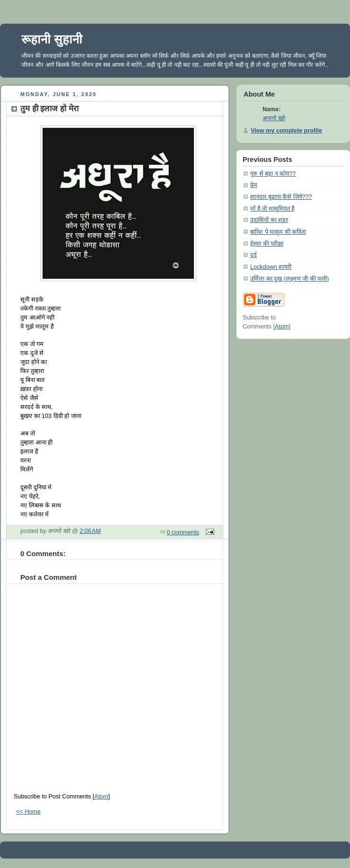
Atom (101, 797)
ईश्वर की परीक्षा (267, 244)
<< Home (28, 812)
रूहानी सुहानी (52, 39)
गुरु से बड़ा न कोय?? (273, 174)
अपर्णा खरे (274, 118)
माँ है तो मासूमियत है (272, 209)
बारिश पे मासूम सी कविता (278, 232)
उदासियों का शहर (269, 220)
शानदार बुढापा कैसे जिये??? (281, 197)
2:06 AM (91, 531)
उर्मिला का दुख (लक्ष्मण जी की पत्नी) (289, 279)
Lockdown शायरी (271, 267)
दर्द (254, 255)
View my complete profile (286, 131)
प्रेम (254, 185)
